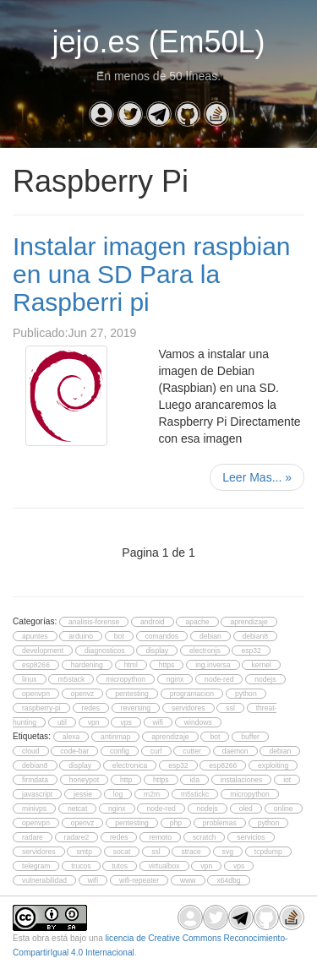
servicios (251, 837)
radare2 (77, 837)
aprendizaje (249, 622)
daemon (235, 751)
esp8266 (36, 665)
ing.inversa (213, 665)
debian (210, 636)
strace (191, 852)
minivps (34, 808)
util (62, 722)
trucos (81, 866)
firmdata (35, 780)
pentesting (132, 694)
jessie (83, 794)
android (153, 622)
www (188, 880)
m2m (152, 794)
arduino (81, 636)
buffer (250, 737)
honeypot (84, 780)
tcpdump (268, 852)
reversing (136, 708)
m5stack (71, 679)
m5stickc (195, 794)
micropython (126, 679)
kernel (261, 665)
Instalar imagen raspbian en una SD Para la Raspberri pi (152, 274)
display (157, 651)
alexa (71, 737)
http (126, 780)
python (246, 694)
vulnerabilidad (44, 880)
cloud (31, 751)
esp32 (251, 651)
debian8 (256, 636)
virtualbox (164, 866)
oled (246, 808)
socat (122, 852)
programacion (192, 694)
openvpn (36, 694)
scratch (205, 837)
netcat (77, 808)
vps (126, 722)
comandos (162, 636)
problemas (220, 823)
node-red (219, 679)
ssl (230, 708)
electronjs (205, 651)
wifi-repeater (139, 880)
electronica (130, 765)
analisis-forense (94, 622)
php (176, 823)
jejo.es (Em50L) (158, 42)
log (118, 794)
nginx (175, 679)
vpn (94, 722)
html (131, 665)
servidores (189, 708)
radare (33, 837)
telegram (36, 866)
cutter (191, 751)
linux (30, 679)
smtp (84, 852)
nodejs (265, 679)
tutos (120, 866)
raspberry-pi (41, 708)
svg (228, 852)
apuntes (35, 636)
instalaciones (242, 780)
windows (198, 722)
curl (156, 751)
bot (119, 636)
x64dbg (228, 880)
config (120, 751)
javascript (37, 794)
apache (197, 622)
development (43, 651)
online (284, 808)
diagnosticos (105, 651)
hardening (87, 665)
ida (194, 780)
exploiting (273, 765)
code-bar (74, 751)
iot (287, 780)
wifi (158, 722)
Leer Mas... (257, 477)
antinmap (115, 737)
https (167, 665)
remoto (160, 837)
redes (91, 708)
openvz (83, 694)
